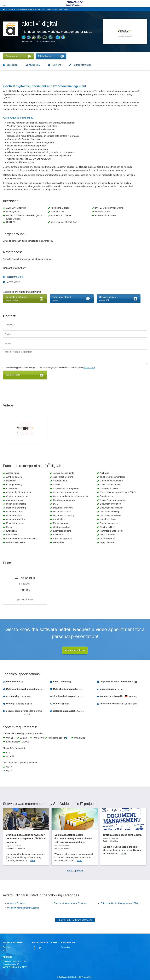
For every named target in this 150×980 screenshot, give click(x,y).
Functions (56, 65)
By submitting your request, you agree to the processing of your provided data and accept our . (49, 368)
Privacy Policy (88, 977)
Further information (82, 65)
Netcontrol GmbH (16, 277)
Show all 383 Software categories (75, 920)
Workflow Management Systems (23, 908)
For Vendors (65, 947)
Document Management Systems (70, 903)
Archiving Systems (46, 9)
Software (9, 9)
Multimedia (34, 65)
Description (12, 65)
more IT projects (75, 871)
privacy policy (89, 368)
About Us (7, 947)
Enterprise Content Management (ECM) (120, 903)
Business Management (26, 9)
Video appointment (75, 650)
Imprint (6, 950)
